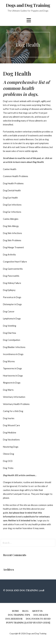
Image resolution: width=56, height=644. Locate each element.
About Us (37, 611)
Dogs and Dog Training (28, 5)
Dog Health (41, 615)
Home (15, 611)
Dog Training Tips (19, 615)
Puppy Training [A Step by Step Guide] (28, 623)
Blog (25, 611)
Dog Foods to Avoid (38, 619)
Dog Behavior (14, 619)
